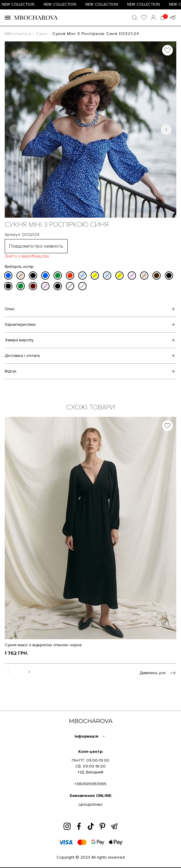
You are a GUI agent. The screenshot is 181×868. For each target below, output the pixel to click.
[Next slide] (166, 130)
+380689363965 (90, 784)
